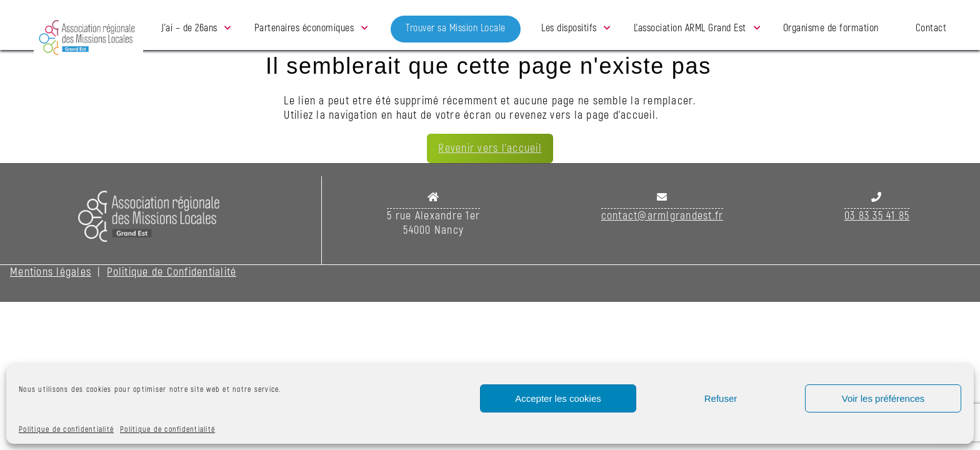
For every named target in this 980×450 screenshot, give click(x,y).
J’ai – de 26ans (189, 28)
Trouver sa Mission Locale (456, 28)
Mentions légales (51, 272)
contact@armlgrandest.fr (662, 216)
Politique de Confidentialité (172, 272)
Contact (931, 28)
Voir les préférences (883, 398)
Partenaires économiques (304, 28)
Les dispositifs (569, 28)
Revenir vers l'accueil (490, 148)
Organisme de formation (831, 28)
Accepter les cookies (558, 398)
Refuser (721, 398)
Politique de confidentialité (66, 430)
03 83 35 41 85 (877, 216)
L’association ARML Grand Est (690, 28)
